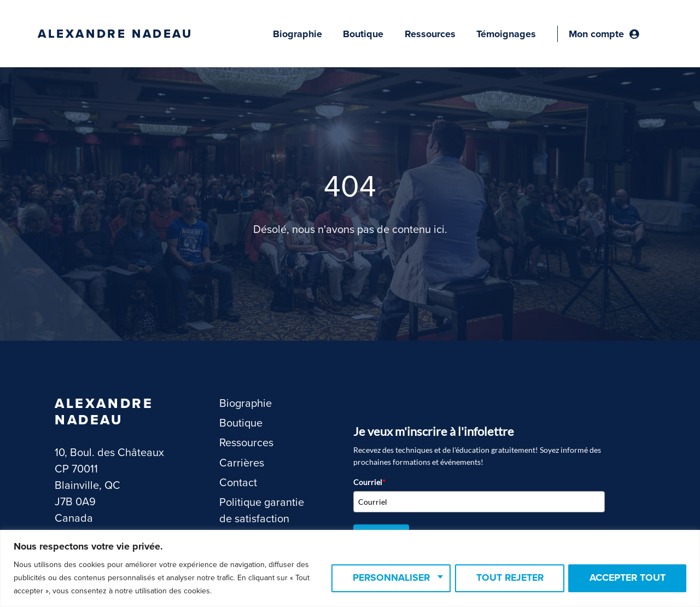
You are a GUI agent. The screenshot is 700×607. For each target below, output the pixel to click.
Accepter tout (626, 578)
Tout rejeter (504, 578)
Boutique (363, 34)
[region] (350, 568)
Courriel (369, 482)
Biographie (297, 34)
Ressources (430, 34)
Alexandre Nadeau (115, 34)
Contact (238, 483)
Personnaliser (381, 578)
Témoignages (506, 34)
